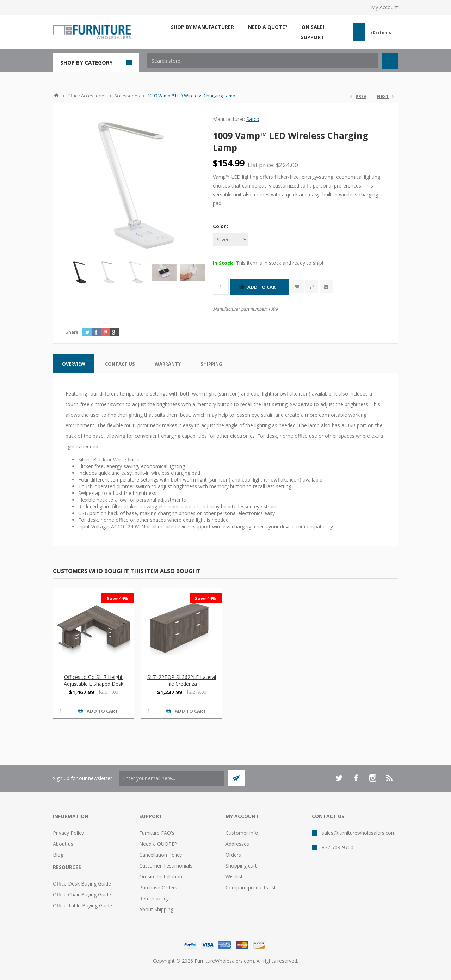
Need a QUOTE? (158, 844)
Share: (73, 332)
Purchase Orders (158, 887)
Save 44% (118, 598)
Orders (233, 855)
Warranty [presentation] (168, 364)
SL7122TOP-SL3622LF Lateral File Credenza (182, 680)
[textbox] (263, 61)
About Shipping (156, 909)
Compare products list (251, 887)
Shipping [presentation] (211, 364)
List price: (261, 165)
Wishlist (234, 877)
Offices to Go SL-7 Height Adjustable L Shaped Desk (94, 680)
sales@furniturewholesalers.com (359, 833)
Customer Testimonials (166, 866)
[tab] (74, 364)
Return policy (154, 898)
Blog (58, 855)
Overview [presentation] (74, 364)
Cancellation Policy (160, 855)
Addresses (237, 844)
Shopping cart (241, 866)
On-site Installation (161, 877)
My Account (385, 7)
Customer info (242, 833)
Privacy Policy (68, 833)
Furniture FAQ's (157, 833)
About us (63, 844)
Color (220, 226)
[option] (80, 272)
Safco (253, 119)
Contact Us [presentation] (120, 364)
